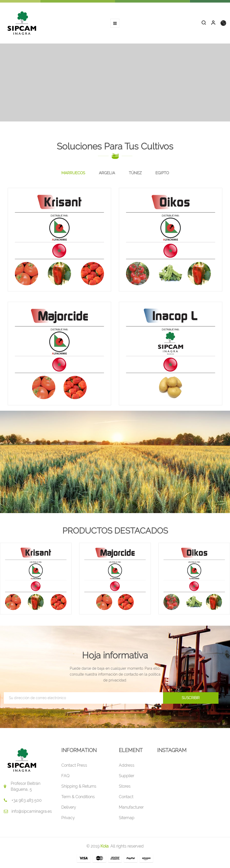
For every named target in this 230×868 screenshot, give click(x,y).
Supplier (126, 776)
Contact (126, 797)
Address (127, 765)
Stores (125, 786)
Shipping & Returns (79, 786)
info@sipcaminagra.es (32, 811)
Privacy (68, 818)
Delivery (69, 807)
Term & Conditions (78, 797)
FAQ (65, 776)
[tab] (73, 173)
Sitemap (127, 818)
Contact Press (74, 765)
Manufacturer (131, 807)
